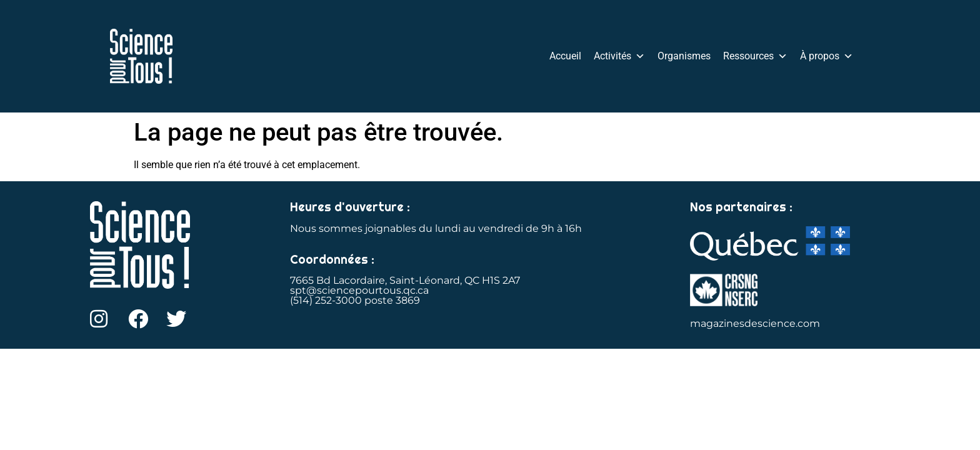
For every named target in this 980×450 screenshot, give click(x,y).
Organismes (684, 56)
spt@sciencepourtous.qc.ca (359, 290)
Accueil (565, 56)
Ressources (755, 56)
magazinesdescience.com (755, 323)
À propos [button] (827, 56)
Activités (619, 56)
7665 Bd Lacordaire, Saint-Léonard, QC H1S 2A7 (405, 280)
